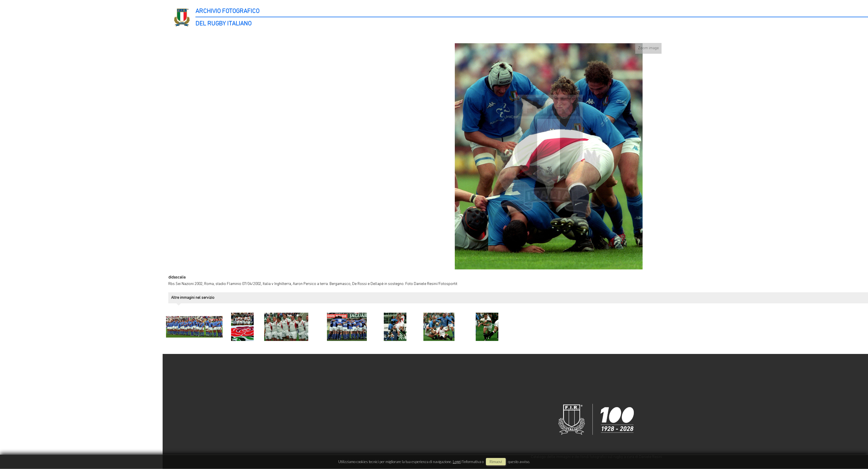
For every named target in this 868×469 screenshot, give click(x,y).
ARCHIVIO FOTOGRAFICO (227, 11)
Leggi (457, 462)
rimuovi (496, 462)
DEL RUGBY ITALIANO (223, 24)
